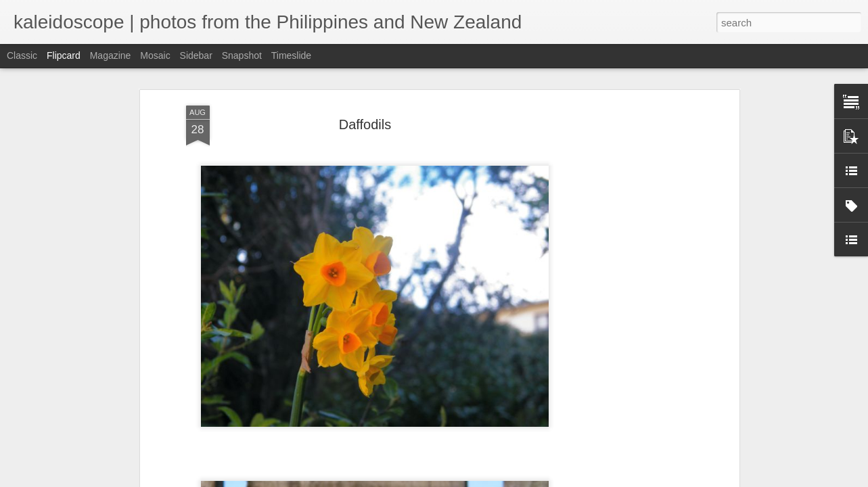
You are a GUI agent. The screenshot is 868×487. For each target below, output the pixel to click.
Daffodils (365, 122)
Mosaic (155, 55)
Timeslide (291, 55)
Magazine (111, 55)
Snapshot (242, 55)
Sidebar (196, 55)
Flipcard (64, 55)
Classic (22, 55)
